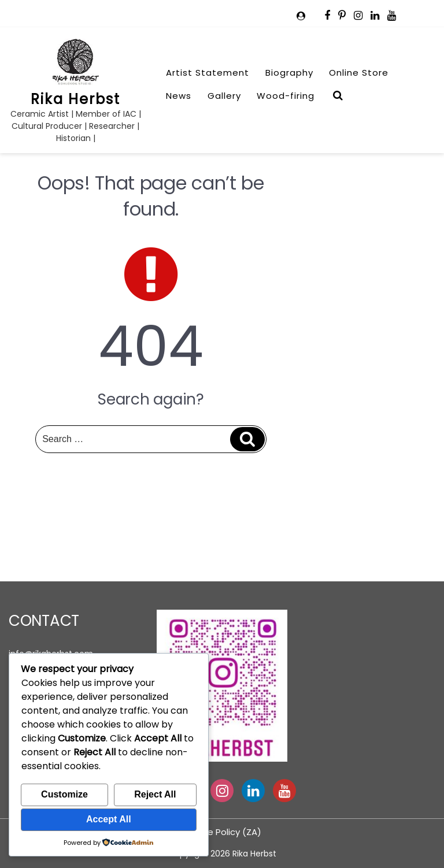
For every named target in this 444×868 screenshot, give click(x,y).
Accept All (109, 819)
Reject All (155, 794)
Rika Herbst (75, 99)
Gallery (224, 96)
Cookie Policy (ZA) (222, 832)
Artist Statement (208, 73)
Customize (64, 794)
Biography (289, 73)
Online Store (359, 73)
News (179, 96)
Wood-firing (286, 96)
